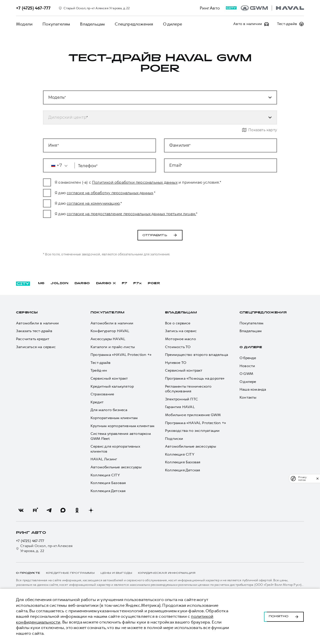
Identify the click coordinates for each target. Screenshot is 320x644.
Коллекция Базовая (108, 483)
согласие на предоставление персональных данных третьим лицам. (140, 214)
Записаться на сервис (36, 347)
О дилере (172, 24)
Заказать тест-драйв (34, 331)
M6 (41, 283)
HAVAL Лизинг (104, 459)
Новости (247, 366)
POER (154, 283)
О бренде (248, 358)
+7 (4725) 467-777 (30, 541)
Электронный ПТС (181, 399)
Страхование (102, 394)
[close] (317, 478)
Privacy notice (302, 479)
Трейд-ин (99, 371)
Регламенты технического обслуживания (188, 389)
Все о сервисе (178, 323)
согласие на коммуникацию (102, 203)
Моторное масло (180, 339)
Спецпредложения (134, 24)
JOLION (59, 283)
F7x (137, 283)
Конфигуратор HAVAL (110, 331)
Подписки (174, 439)
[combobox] (154, 117)
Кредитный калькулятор (112, 386)
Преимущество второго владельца (196, 355)
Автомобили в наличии (37, 323)
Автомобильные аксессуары (116, 467)
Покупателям (56, 24)
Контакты (248, 397)
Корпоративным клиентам (114, 418)
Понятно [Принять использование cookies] (284, 617)
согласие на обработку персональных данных (119, 193)
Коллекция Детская (108, 491)
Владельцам (92, 24)
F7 (124, 283)
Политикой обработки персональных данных (144, 182)
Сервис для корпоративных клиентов (115, 449)
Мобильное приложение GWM (193, 415)
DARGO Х (106, 283)
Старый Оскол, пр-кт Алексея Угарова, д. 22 (44, 548)
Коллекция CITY (105, 475)
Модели (24, 24)
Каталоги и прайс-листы (113, 347)
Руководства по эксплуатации (192, 431)
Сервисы (27, 313)
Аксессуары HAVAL (108, 339)
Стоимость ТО (178, 347)
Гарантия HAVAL (180, 407)
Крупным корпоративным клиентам (122, 426)
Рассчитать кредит (33, 339)
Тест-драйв (100, 363)
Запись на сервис (181, 331)
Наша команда (253, 390)
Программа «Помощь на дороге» (195, 378)
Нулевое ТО (176, 363)
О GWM (246, 374)
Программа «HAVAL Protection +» (121, 355)
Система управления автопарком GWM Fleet (121, 436)
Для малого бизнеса (109, 410)
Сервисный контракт (109, 378)
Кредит (97, 402)
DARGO (82, 283)
